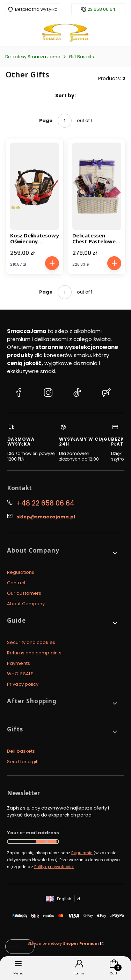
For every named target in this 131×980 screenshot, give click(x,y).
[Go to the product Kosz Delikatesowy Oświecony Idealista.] (35, 186)
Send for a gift (23, 762)
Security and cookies (31, 642)
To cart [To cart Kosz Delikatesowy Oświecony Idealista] (52, 263)
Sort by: (65, 96)
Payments (19, 663)
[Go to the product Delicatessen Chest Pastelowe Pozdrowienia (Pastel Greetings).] (97, 186)
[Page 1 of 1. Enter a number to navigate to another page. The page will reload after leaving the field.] (65, 121)
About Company (26, 604)
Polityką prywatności (54, 867)
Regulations (21, 572)
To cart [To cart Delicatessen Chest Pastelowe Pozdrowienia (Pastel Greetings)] (114, 263)
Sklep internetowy (63, 943)
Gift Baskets (81, 57)
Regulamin (82, 853)
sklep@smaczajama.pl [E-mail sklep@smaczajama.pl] (46, 517)
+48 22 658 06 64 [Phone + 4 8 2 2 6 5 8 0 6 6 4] (45, 503)
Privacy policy (23, 684)
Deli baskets (21, 751)
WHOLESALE (20, 674)
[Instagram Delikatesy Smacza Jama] (48, 394)
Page (46, 120)
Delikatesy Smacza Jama (33, 57)
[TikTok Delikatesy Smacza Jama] (77, 394)
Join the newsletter (46, 842)
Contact (16, 583)
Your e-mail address (33, 833)
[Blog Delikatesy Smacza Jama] (107, 394)
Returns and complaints (34, 653)
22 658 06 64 (101, 9)
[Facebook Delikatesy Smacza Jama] (19, 394)
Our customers (24, 593)
